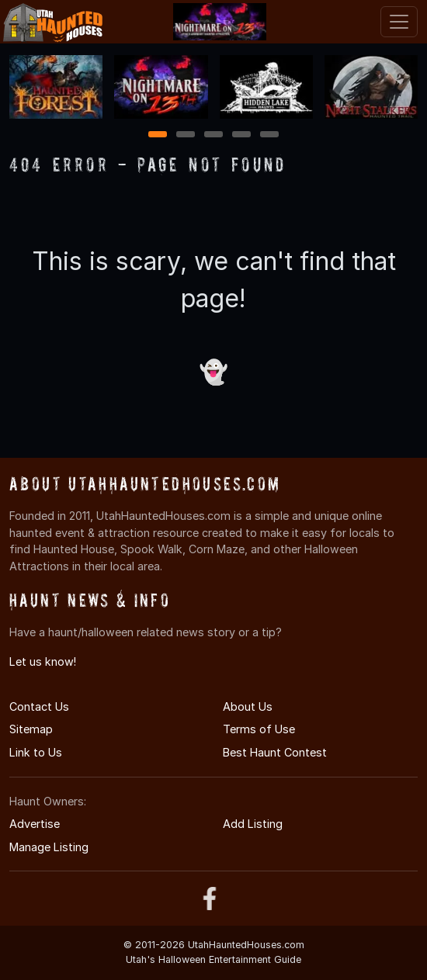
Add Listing (253, 824)
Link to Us (36, 752)
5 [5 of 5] (270, 135)
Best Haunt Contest (275, 752)
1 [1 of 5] (158, 135)
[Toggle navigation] (399, 22)
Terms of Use (259, 729)
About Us (248, 706)
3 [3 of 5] (213, 135)
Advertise (35, 824)
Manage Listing (49, 847)
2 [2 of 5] (186, 135)
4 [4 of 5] (241, 135)
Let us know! (43, 661)
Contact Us (39, 706)
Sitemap (31, 729)
